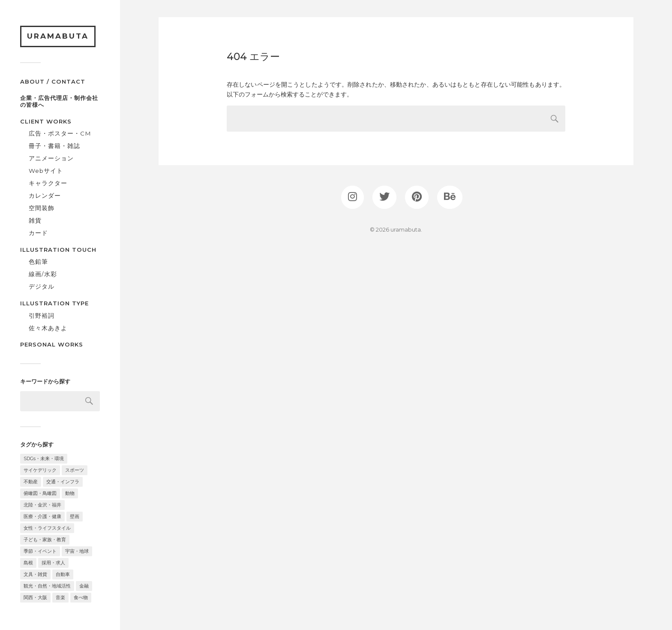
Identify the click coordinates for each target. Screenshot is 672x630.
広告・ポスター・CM (60, 133)
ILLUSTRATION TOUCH (58, 250)
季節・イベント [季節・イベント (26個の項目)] (40, 551)
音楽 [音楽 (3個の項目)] (60, 597)
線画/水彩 (43, 274)
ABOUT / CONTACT (53, 81)
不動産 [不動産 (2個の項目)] (31, 482)
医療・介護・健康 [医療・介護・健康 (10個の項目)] (42, 516)
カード (38, 233)
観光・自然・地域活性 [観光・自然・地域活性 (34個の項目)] (47, 586)
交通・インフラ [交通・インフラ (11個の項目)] (63, 482)
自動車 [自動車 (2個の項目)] (63, 574)
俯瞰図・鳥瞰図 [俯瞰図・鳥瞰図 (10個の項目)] (40, 493)
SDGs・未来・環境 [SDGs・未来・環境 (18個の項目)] (44, 458)
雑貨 (35, 220)
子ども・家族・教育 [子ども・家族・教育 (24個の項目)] (45, 540)
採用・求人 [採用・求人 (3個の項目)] (53, 563)
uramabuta (58, 36)
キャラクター (48, 183)
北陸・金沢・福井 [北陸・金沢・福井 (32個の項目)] (42, 505)
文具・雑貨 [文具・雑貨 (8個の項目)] (35, 574)
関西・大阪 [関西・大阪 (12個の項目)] (35, 597)
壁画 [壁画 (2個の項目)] (75, 516)
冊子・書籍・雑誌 (54, 146)
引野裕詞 (42, 316)
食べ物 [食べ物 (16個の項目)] (81, 597)
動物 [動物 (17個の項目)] (70, 493)
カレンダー (45, 196)
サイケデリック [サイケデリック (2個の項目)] (40, 470)
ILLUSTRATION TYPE (54, 303)
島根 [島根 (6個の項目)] (28, 563)
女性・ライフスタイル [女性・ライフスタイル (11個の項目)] (47, 528)
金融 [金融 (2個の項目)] (84, 586)
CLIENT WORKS (46, 121)
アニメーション (51, 158)
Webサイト (46, 171)
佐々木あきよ (48, 328)
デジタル (42, 286)
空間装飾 (42, 208)
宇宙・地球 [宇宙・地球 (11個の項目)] (77, 551)
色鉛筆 (38, 262)
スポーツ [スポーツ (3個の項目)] (75, 470)
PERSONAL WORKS (52, 344)
